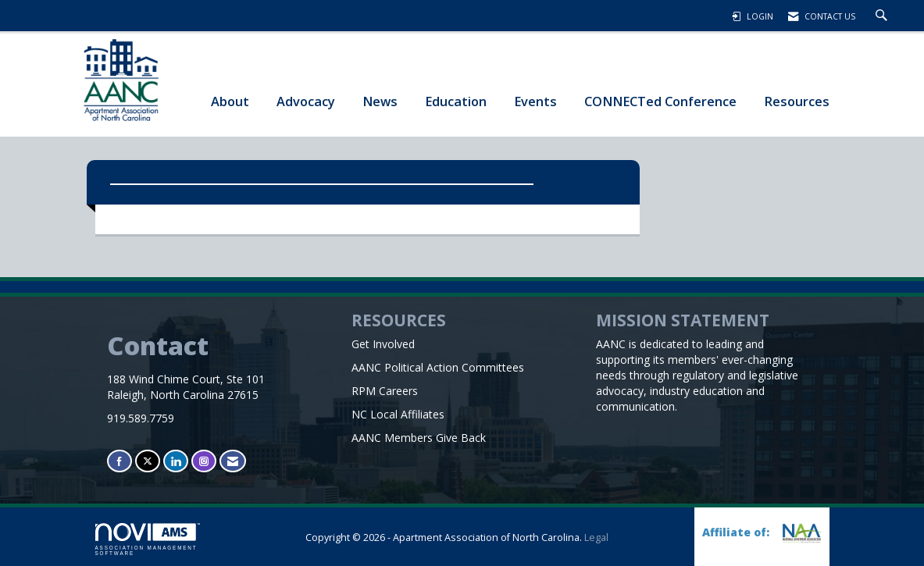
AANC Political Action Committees (438, 367)
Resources (797, 101)
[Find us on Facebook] (120, 461)
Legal (596, 538)
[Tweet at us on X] (148, 461)
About (230, 101)
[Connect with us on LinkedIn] (176, 461)
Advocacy (306, 101)
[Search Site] (883, 16)
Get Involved (383, 344)
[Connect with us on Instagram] (204, 461)
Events (535, 101)
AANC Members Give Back (419, 438)
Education (456, 101)
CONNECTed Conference (660, 101)
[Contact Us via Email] (233, 461)
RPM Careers (385, 391)
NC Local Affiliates (398, 414)
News (380, 101)
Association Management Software (148, 539)
